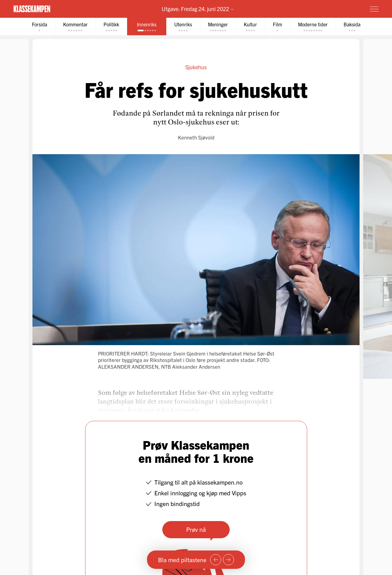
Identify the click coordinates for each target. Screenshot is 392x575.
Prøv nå (196, 529)
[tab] (40, 27)
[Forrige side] (216, 560)
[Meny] (374, 9)
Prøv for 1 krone (338, 9)
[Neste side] (228, 560)
